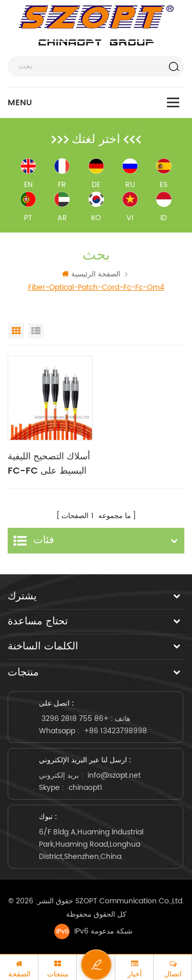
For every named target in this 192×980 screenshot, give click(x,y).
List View (36, 331)
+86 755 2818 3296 (75, 719)
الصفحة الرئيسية (91, 274)
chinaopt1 (86, 788)
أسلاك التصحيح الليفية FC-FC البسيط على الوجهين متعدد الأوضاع (49, 464)
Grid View (16, 331)
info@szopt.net (114, 775)
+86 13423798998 (115, 731)
